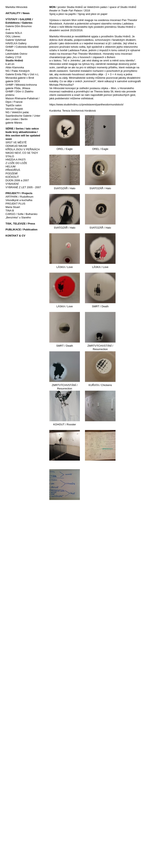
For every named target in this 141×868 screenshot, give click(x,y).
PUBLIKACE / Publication (21, 229)
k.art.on (10, 64)
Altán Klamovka (15, 67)
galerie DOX (13, 81)
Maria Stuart (13, 207)
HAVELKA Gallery (16, 43)
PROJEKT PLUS (15, 204)
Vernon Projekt (14, 109)
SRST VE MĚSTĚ (16, 142)
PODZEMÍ (12, 173)
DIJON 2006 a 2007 (17, 180)
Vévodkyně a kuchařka (19, 200)
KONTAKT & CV (15, 236)
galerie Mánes (14, 123)
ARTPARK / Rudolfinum (19, 197)
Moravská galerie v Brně (20, 78)
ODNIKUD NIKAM (16, 146)
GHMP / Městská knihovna (21, 85)
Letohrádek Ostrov (16, 54)
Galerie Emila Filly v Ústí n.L (22, 74)
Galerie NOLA (14, 33)
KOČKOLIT (12, 177)
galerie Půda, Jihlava (18, 88)
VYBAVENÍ (12, 184)
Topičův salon (14, 105)
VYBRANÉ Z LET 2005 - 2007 (23, 187)
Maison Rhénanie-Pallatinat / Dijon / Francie (22, 100)
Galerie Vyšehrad (16, 40)
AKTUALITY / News (18, 13)
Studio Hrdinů (14, 60)
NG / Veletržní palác (17, 112)
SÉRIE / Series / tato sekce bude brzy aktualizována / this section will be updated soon (23, 134)
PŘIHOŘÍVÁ (13, 170)
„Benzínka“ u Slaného (18, 217)
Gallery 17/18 (13, 57)
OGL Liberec (13, 36)
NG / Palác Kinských (18, 71)
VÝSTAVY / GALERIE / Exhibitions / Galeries (19, 21)
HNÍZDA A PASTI (16, 160)
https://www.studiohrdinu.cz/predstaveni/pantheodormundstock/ (86, 104)
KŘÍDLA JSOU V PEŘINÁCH (23, 149)
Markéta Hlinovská (16, 7)
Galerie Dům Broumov (19, 26)
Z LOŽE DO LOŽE (16, 163)
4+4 (8, 29)
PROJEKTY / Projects (19, 193)
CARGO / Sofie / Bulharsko (21, 214)
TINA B (10, 211)
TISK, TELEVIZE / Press (20, 224)
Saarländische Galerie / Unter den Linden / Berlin (23, 117)
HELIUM (10, 166)
